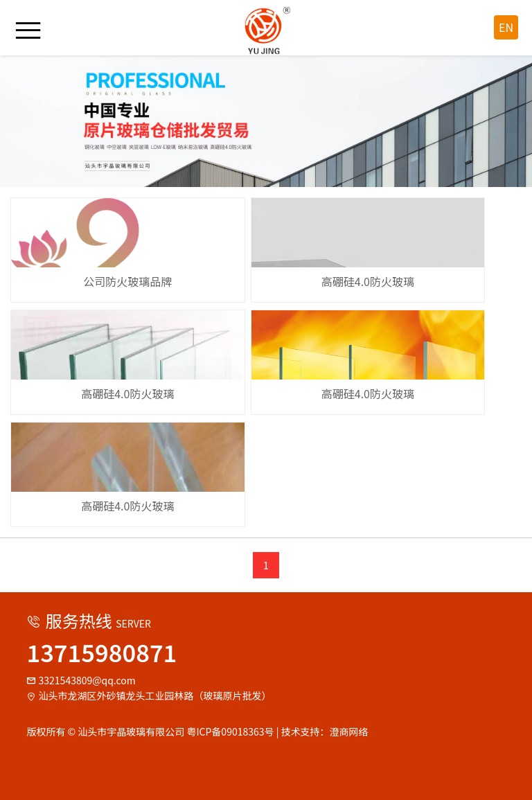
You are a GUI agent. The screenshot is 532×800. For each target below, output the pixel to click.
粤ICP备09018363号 (230, 731)
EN (506, 27)
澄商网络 (349, 731)
